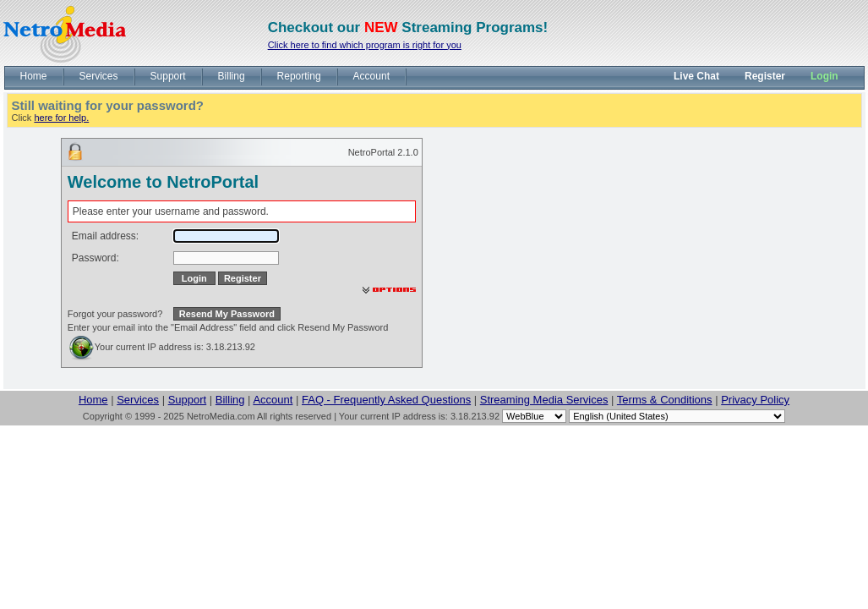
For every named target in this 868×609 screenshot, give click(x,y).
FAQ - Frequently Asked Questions (386, 400)
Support (188, 400)
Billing (230, 400)
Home (93, 400)
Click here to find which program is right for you (365, 45)
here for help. (61, 118)
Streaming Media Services (544, 400)
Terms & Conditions (665, 400)
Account (273, 400)
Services (138, 400)
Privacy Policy (755, 400)
